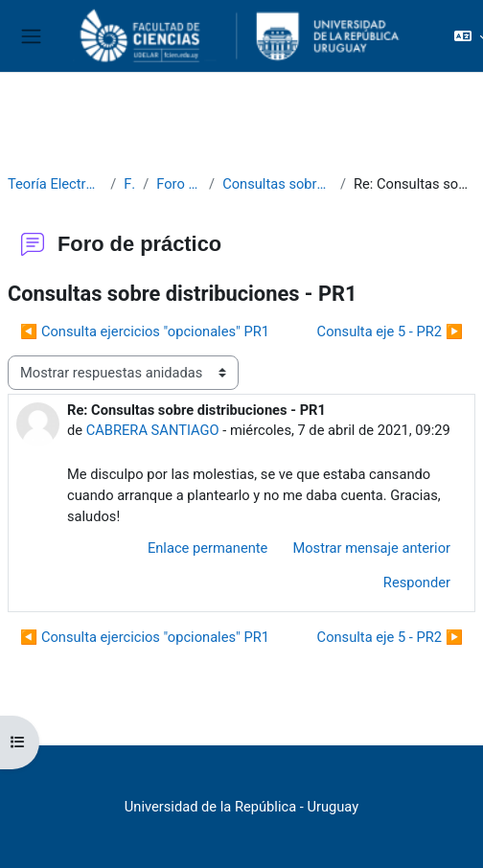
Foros (129, 184)
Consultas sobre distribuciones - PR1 (277, 184)
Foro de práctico (179, 184)
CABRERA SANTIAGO (153, 430)
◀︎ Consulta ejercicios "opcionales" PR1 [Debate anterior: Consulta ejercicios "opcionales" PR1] (145, 331)
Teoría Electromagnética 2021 (55, 184)
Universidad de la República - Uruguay (241, 807)
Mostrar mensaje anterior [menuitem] (371, 548)
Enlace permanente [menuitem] (208, 548)
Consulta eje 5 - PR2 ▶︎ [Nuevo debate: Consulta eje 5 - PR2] (390, 331)
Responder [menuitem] (417, 582)
